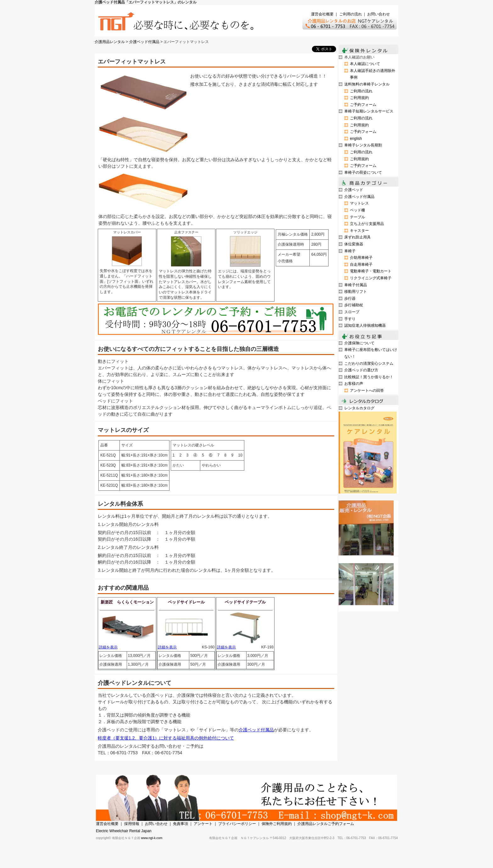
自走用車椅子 (361, 265)
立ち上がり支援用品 (367, 224)
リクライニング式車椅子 (371, 278)
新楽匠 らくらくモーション (127, 602)
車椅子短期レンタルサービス (369, 111)
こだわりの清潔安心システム (369, 363)
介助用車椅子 (361, 258)
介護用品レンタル (110, 42)
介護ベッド (354, 190)
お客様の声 (354, 384)
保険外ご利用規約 (277, 824)
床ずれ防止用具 (357, 237)
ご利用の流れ (351, 14)
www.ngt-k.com (152, 838)
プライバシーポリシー (237, 824)
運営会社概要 (322, 14)
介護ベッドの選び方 (361, 370)
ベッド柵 (357, 210)
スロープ (352, 312)
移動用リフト (356, 292)
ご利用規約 (359, 98)
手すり (350, 319)
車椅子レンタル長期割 (363, 145)
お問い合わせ (379, 14)
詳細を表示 (108, 647)
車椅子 (350, 251)
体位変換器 (354, 244)
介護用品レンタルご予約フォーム (326, 824)
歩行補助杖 (354, 305)
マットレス (359, 203)
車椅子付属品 (356, 285)
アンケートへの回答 (367, 390)
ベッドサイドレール (186, 602)
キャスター (359, 231)
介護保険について (359, 343)
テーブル (357, 217)
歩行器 (350, 298)
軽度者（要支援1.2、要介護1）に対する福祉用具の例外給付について (166, 738)
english (356, 139)
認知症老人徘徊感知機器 (365, 325)
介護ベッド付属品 (144, 42)
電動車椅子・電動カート (371, 271)
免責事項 (180, 824)
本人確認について (365, 64)
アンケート (203, 824)
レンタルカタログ (359, 408)
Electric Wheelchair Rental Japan (124, 831)
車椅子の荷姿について (363, 172)
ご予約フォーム (363, 105)
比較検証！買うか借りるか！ (369, 377)
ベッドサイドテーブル (245, 602)
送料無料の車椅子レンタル (367, 84)
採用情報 (132, 824)
